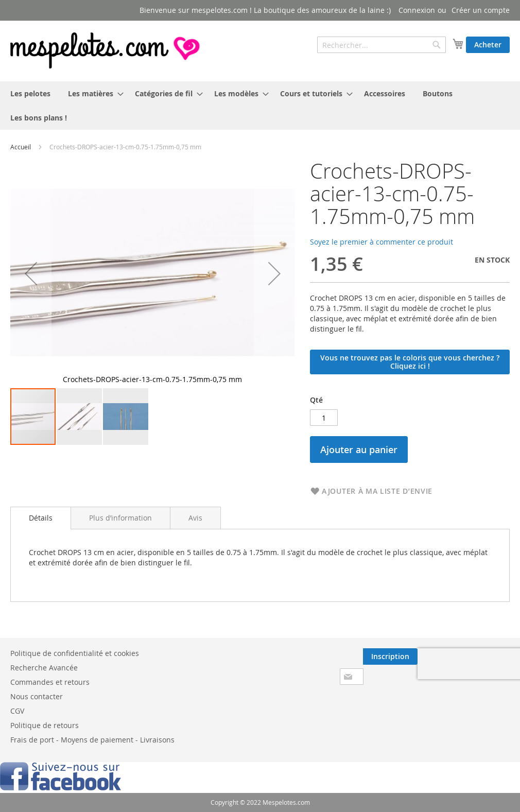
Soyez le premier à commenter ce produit (382, 242)
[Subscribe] (390, 656)
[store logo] (106, 50)
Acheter (488, 45)
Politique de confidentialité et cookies (75, 653)
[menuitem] (30, 93)
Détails (41, 518)
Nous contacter (37, 696)
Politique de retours (45, 725)
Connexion (417, 10)
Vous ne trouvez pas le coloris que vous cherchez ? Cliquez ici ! (410, 362)
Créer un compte (481, 10)
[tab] (41, 518)
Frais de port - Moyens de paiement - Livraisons (92, 740)
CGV (17, 711)
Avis (195, 518)
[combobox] (382, 45)
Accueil (21, 147)
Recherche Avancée (44, 668)
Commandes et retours (50, 682)
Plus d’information (120, 518)
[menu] (260, 106)
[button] (80, 417)
